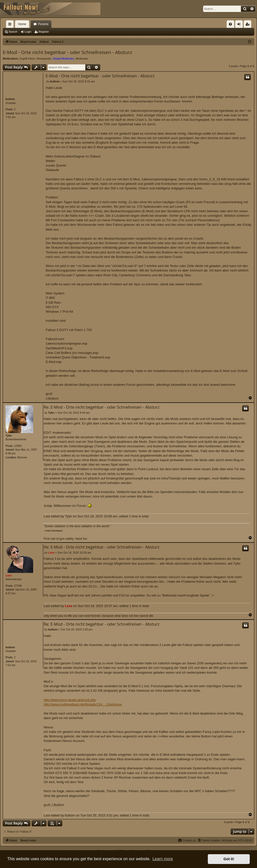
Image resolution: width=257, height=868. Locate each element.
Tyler (9, 436)
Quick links (11, 25)
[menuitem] (230, 24)
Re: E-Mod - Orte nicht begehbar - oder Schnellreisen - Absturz (102, 407)
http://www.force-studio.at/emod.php (70, 700)
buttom (10, 99)
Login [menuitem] (240, 25)
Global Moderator (63, 59)
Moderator (82, 59)
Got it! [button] (229, 859)
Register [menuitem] (249, 25)
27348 (18, 586)
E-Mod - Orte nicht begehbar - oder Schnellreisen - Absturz (67, 52)
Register (44, 32)
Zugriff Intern (27, 59)
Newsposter (44, 59)
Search (13, 32)
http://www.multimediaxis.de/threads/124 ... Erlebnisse (83, 704)
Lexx (9, 575)
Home (22, 24)
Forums (43, 24)
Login (28, 32)
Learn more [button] (163, 859)
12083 (18, 446)
